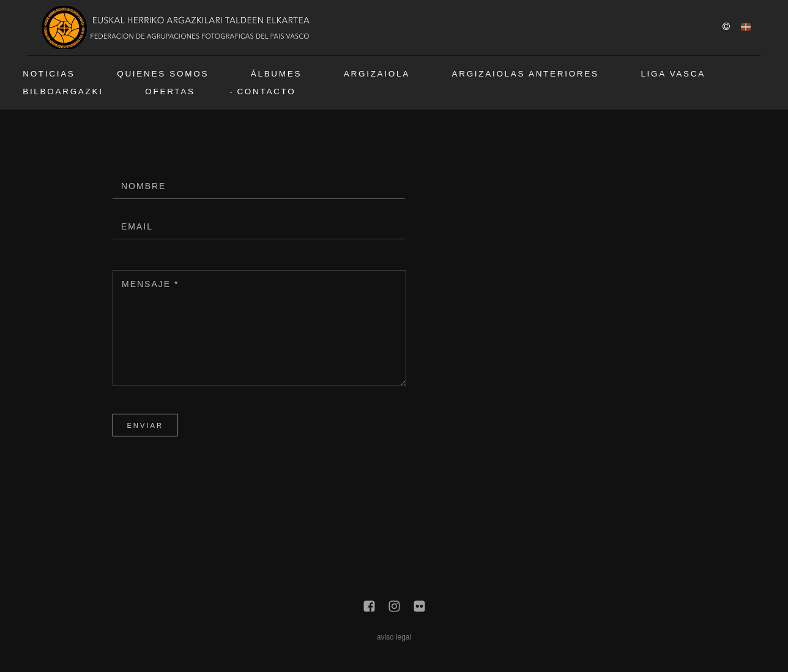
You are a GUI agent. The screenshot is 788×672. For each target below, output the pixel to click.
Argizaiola (377, 74)
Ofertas (170, 91)
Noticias (49, 74)
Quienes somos (163, 74)
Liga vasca (673, 74)
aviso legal (394, 637)
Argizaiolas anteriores (526, 74)
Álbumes (276, 74)
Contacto (266, 91)
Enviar (145, 425)
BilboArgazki (63, 91)
